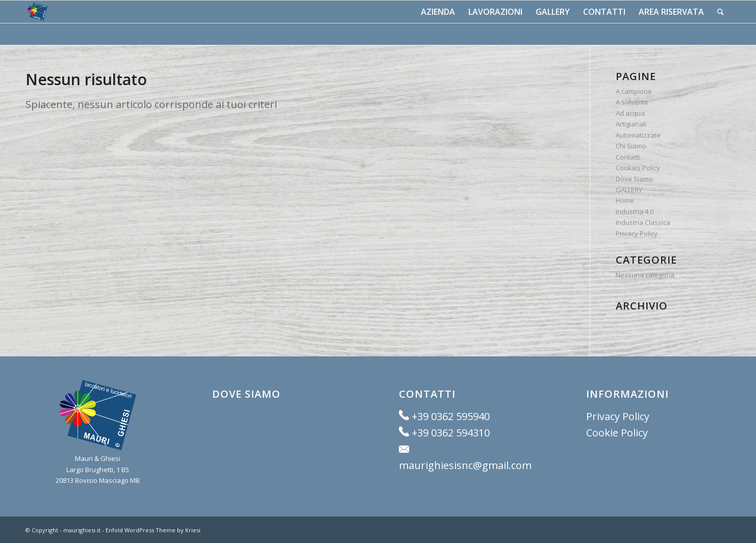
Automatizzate (638, 135)
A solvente (632, 102)
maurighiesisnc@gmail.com (465, 465)
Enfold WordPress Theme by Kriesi (153, 530)
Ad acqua (630, 113)
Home (625, 200)
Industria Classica (643, 222)
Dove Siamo (634, 179)
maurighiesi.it (82, 530)
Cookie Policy (617, 433)
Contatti (628, 157)
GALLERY (629, 190)
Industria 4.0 (635, 212)
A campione (634, 91)
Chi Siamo (631, 146)
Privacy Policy (637, 234)
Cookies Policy (638, 168)
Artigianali (631, 124)
